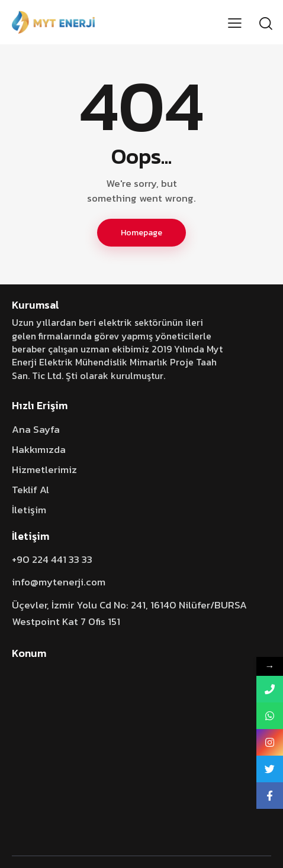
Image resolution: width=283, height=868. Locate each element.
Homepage (141, 233)
